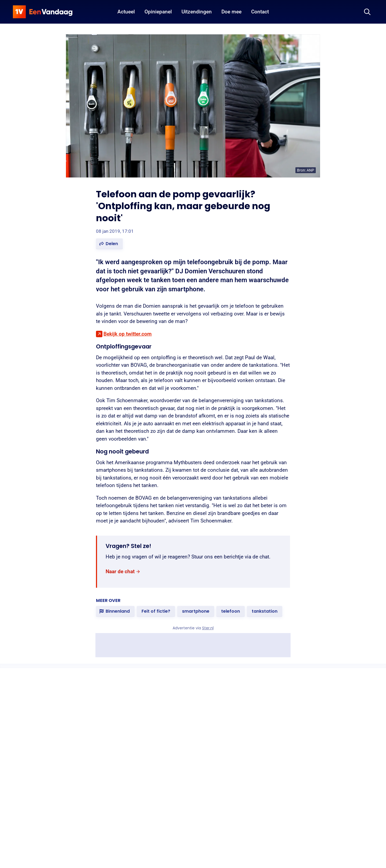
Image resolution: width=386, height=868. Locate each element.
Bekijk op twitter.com (128, 334)
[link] (123, 571)
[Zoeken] (367, 12)
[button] (109, 244)
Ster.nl (208, 628)
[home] (43, 12)
